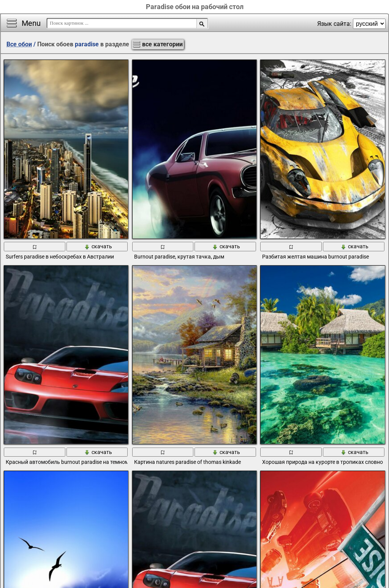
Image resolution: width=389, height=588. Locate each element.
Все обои (19, 44)
